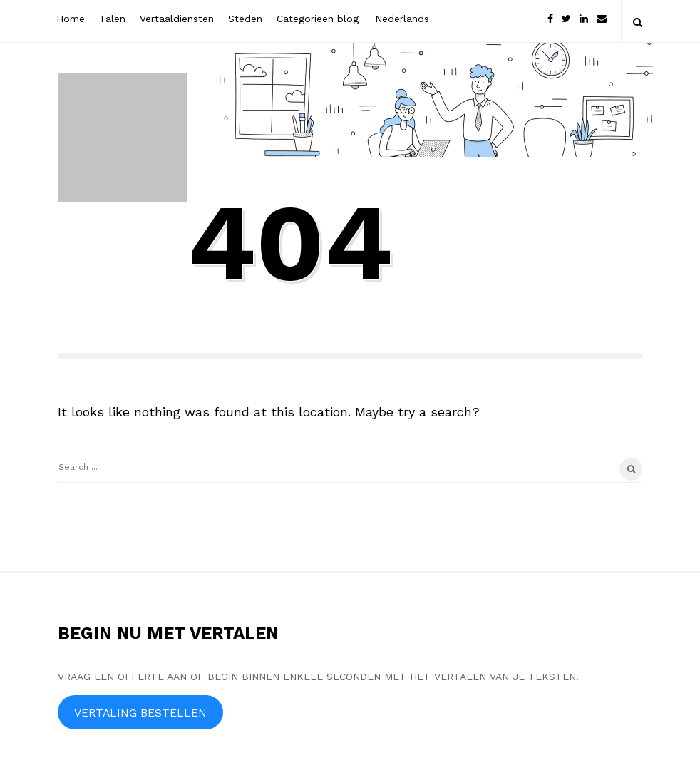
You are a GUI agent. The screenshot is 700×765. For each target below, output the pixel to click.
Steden (245, 19)
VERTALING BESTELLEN (140, 713)
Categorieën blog (318, 19)
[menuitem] (401, 17)
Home (71, 19)
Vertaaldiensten (177, 19)
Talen (112, 19)
